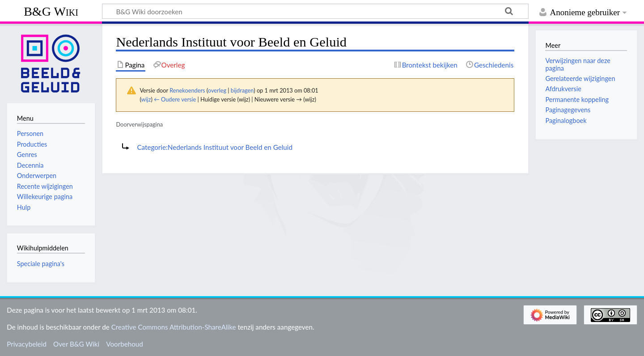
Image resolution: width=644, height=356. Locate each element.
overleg (217, 90)
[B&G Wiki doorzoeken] (315, 11)
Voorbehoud (124, 344)
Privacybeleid (27, 344)
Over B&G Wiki (76, 344)
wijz (146, 99)
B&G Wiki (51, 11)
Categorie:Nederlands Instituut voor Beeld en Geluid (215, 147)
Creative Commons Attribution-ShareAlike (174, 327)
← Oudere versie (175, 99)
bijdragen (242, 90)
